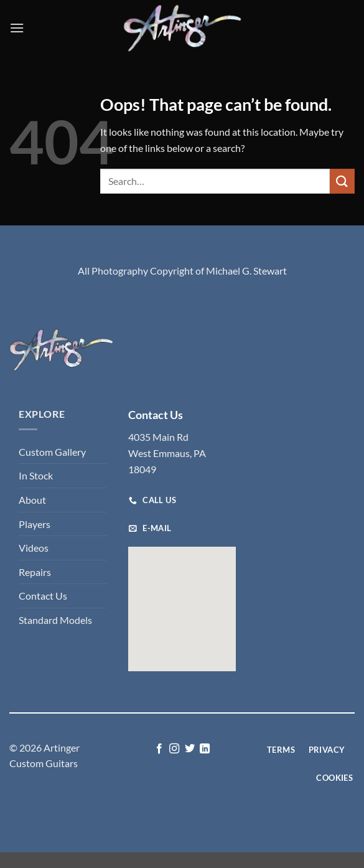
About (32, 500)
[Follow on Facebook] (159, 749)
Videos (34, 548)
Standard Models (55, 620)
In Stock (36, 475)
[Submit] (342, 181)
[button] (17, 28)
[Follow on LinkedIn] (205, 749)
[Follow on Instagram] (174, 749)
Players (35, 524)
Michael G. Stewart (246, 271)
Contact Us (43, 596)
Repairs (35, 572)
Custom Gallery (52, 452)
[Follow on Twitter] (190, 749)
